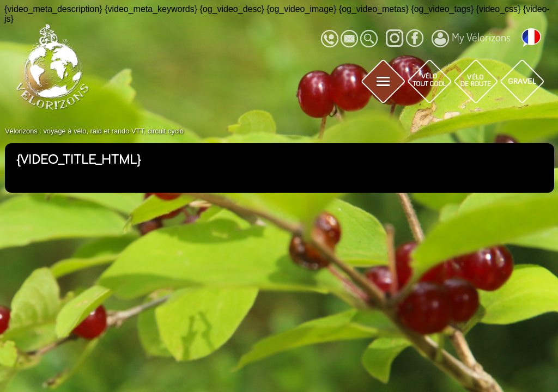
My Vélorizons (471, 39)
